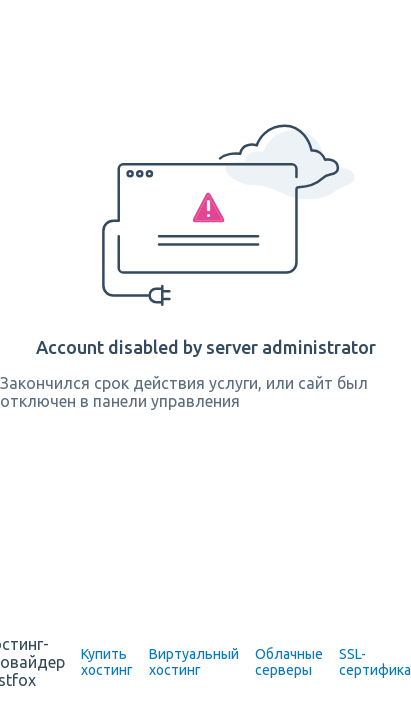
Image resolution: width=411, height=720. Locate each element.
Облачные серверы (289, 662)
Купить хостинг (107, 662)
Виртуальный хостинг (194, 662)
